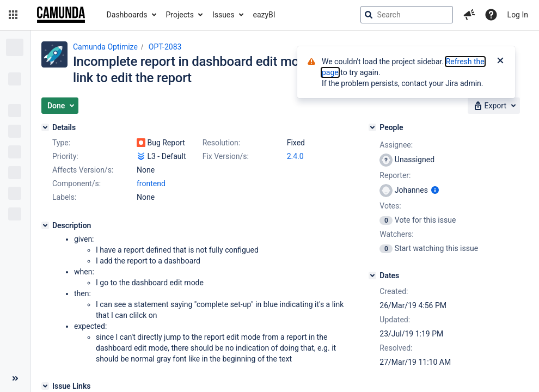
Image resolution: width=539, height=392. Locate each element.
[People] (372, 127)
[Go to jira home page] (61, 15)
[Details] (45, 127)
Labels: (64, 197)
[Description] (45, 225)
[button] (13, 15)
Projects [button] (180, 15)
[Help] (491, 15)
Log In (518, 15)
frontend (151, 183)
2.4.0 (295, 156)
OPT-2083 (165, 47)
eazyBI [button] (264, 15)
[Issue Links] (45, 386)
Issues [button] (223, 15)
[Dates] (372, 275)
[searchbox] (407, 15)
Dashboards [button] (127, 15)
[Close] (500, 62)
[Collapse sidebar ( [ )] (15, 378)
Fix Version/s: (226, 156)
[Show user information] (435, 190)
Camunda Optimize (105, 47)
